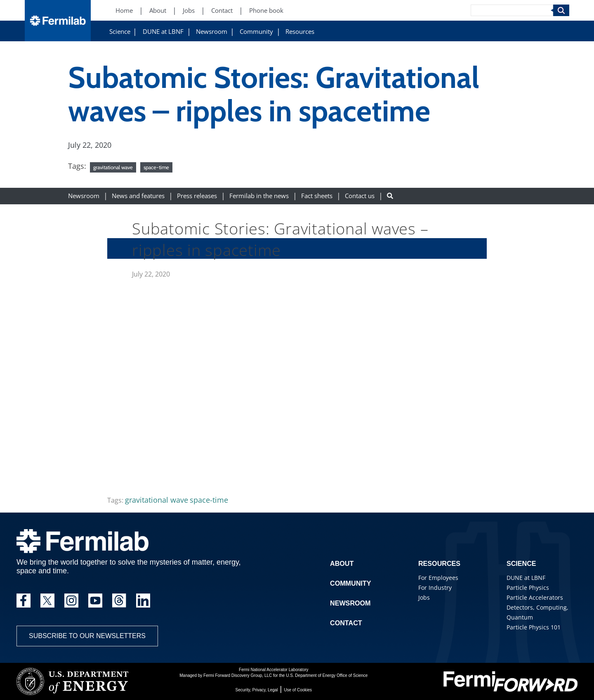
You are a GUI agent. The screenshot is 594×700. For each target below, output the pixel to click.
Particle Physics (528, 588)
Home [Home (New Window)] (124, 11)
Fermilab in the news (259, 196)
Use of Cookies (298, 690)
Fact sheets (317, 196)
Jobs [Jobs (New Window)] (189, 11)
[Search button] (390, 196)
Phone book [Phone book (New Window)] (266, 11)
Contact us (360, 196)
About (342, 564)
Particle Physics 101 (534, 627)
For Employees (438, 578)
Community (256, 32)
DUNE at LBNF (163, 32)
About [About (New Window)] (158, 11)
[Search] (512, 10)
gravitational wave (113, 167)
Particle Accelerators (535, 597)
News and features (138, 196)
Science (120, 32)
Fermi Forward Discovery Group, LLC (238, 675)
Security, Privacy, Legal (257, 690)
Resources (300, 32)
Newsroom (212, 32)
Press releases (197, 196)
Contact (346, 623)
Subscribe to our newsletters (87, 636)
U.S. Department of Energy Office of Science (327, 675)
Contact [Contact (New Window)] (222, 11)
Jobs (424, 597)
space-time (156, 167)
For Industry (435, 588)
